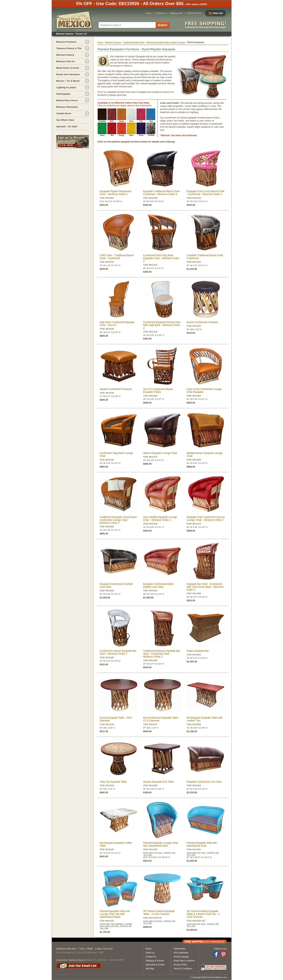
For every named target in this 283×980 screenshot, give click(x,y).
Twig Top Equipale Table (113, 782)
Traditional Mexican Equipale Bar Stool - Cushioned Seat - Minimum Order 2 (162, 654)
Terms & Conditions (183, 969)
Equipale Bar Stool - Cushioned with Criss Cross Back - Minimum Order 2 (205, 587)
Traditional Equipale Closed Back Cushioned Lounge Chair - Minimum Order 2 (118, 520)
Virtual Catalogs (181, 957)
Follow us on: (220, 949)
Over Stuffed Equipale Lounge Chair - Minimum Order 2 (160, 518)
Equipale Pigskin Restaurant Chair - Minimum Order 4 (116, 193)
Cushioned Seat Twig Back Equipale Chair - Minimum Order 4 (161, 258)
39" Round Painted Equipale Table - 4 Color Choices (159, 913)
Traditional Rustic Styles (134, 42)
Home (149, 13)
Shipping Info (176, 13)
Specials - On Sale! (67, 126)
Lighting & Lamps (66, 87)
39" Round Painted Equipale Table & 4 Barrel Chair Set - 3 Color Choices (203, 914)
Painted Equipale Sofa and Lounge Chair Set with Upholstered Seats (115, 914)
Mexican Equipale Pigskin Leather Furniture (166, 42)
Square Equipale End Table (158, 782)
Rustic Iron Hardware (68, 74)
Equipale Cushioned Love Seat (204, 782)
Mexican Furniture (66, 42)
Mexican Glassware (67, 107)
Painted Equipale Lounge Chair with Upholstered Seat (161, 844)
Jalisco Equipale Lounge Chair (160, 453)
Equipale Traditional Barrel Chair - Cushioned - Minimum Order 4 (162, 193)
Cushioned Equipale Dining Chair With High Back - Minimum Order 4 (162, 325)
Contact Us (161, 13)
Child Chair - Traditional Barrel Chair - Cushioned (117, 257)
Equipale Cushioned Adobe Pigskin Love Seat (158, 585)
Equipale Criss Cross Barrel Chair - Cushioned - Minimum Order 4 (205, 193)
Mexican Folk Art (66, 61)
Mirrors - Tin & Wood (68, 81)
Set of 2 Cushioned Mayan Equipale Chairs (158, 390)
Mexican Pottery (65, 55)
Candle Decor (64, 113)
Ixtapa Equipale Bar (198, 651)
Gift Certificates (181, 953)
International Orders (155, 965)
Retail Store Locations (184, 961)
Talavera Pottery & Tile (69, 48)
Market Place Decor (67, 100)
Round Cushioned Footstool (202, 322)
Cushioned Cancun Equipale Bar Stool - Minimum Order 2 (118, 652)
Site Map (150, 969)
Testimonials (180, 949)
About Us (150, 953)
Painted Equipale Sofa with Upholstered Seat (202, 844)
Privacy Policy (180, 965)
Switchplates (63, 94)
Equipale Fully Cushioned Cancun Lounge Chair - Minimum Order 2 (206, 518)
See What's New (65, 120)
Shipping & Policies (155, 961)
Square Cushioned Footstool (116, 389)
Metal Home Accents (68, 68)
